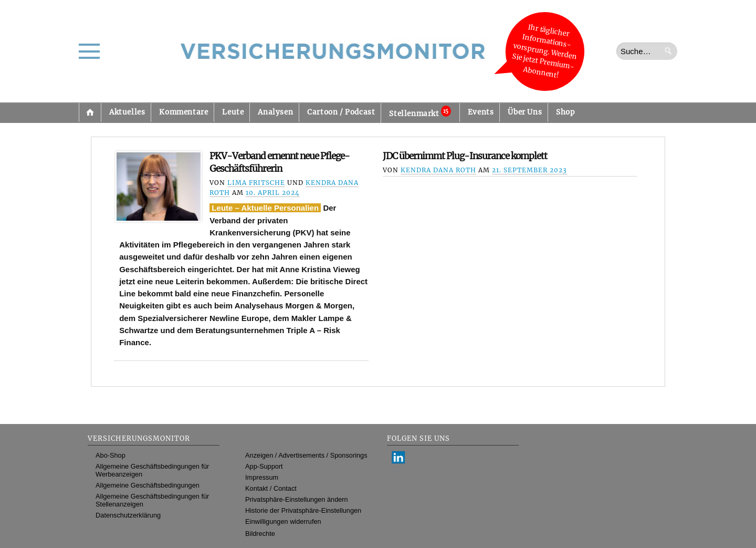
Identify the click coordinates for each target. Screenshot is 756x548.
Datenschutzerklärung (128, 515)
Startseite (90, 112)
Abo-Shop (111, 455)
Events (481, 112)
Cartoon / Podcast (341, 112)
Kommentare (183, 112)
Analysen (275, 112)
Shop (565, 112)
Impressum (262, 477)
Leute (233, 112)
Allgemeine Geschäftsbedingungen (148, 485)
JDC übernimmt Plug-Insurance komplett (465, 156)
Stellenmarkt (420, 112)
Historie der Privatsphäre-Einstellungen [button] (303, 510)
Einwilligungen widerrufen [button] (283, 521)
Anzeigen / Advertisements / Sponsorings (306, 455)
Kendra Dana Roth (438, 170)
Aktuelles (127, 112)
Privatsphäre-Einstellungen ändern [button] (297, 499)
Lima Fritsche (256, 183)
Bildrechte (260, 534)
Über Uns (525, 112)
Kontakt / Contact (271, 488)
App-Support (264, 466)
